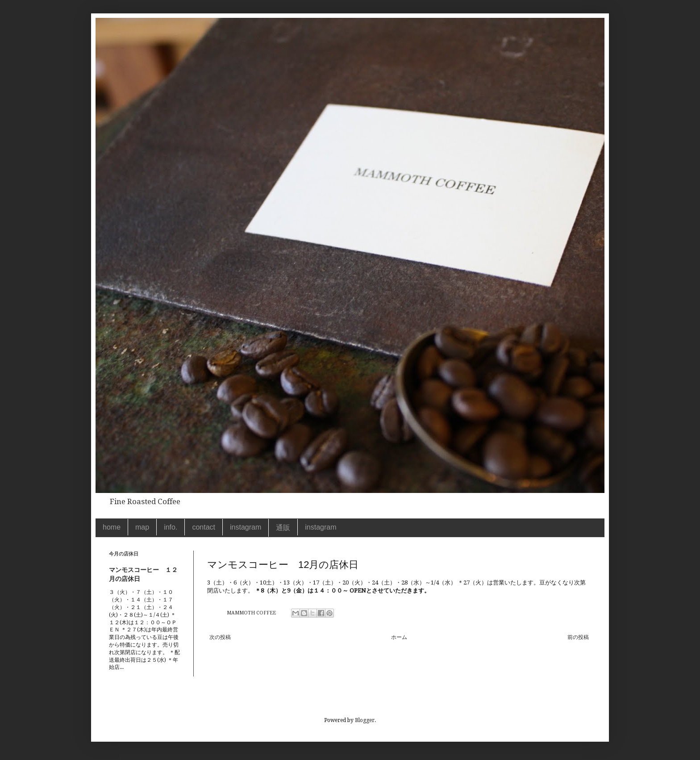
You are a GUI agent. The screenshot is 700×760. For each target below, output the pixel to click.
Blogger (365, 720)
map (142, 527)
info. (171, 527)
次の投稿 (220, 637)
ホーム (399, 637)
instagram (246, 527)
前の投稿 (578, 637)
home (112, 527)
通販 (283, 528)
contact (204, 527)
